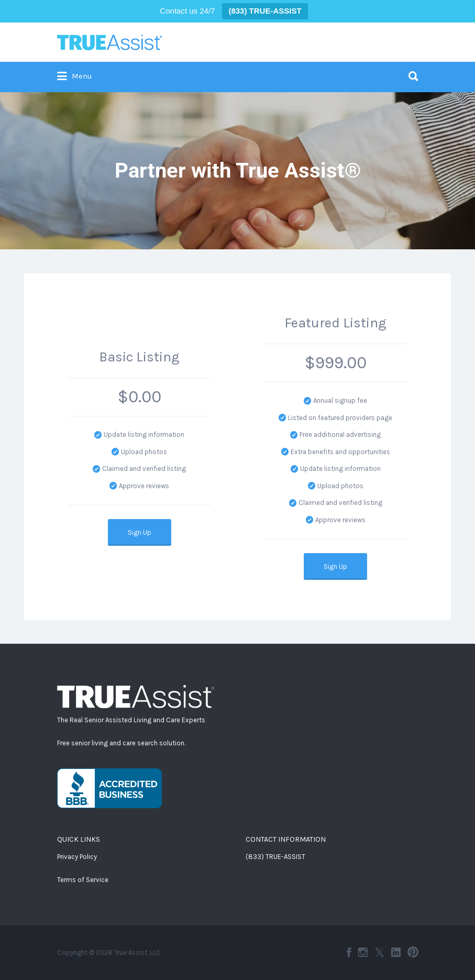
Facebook (349, 952)
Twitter (379, 952)
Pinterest (413, 952)
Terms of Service (83, 880)
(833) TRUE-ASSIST (275, 857)
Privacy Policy (77, 857)
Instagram (363, 952)
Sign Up (140, 532)
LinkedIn (396, 952)
